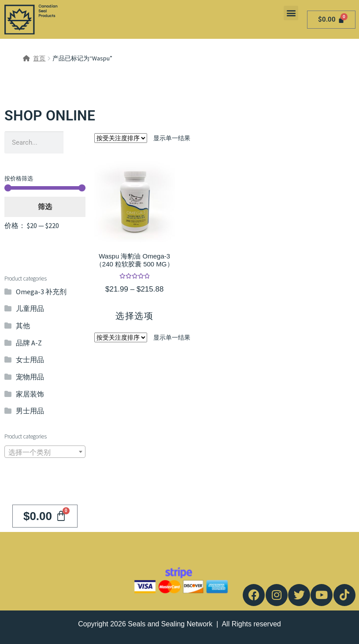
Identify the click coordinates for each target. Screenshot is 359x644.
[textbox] (45, 452)
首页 (39, 58)
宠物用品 (30, 377)
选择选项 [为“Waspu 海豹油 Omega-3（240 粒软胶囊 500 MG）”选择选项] (134, 316)
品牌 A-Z (29, 343)
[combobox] (45, 452)
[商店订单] (121, 138)
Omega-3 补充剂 (41, 292)
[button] (291, 13)
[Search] (74, 142)
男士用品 (30, 411)
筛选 (45, 206)
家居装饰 (30, 394)
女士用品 (30, 359)
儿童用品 (30, 308)
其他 (23, 326)
